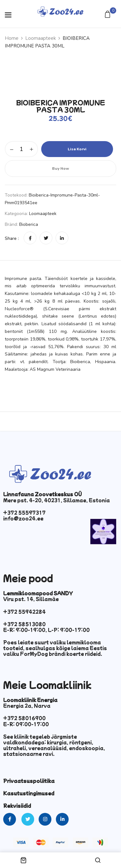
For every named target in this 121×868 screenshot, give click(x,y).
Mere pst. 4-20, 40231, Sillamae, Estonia (57, 500)
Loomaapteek (41, 38)
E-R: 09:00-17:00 (26, 724)
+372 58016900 (24, 718)
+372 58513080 (24, 624)
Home (12, 38)
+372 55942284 (24, 612)
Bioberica (29, 224)
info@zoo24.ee (23, 518)
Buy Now (60, 169)
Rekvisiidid (17, 806)
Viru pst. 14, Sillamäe (31, 599)
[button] (108, 15)
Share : (12, 238)
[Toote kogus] (21, 149)
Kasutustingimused (29, 793)
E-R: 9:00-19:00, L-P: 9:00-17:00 (46, 630)
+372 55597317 (24, 513)
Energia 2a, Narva (27, 706)
